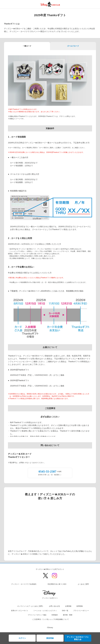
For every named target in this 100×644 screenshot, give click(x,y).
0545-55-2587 (47, 471)
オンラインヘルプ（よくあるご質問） (31, 606)
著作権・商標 (68, 615)
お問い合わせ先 (54, 606)
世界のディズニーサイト (20, 611)
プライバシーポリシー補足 (37, 615)
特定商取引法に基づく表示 (57, 584)
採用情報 (80, 606)
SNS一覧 (65, 611)
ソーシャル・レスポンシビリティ (45, 611)
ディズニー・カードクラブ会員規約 (24, 584)
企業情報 (68, 606)
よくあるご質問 (83, 584)
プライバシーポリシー (81, 611)
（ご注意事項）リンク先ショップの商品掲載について (50, 619)
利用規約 (55, 615)
